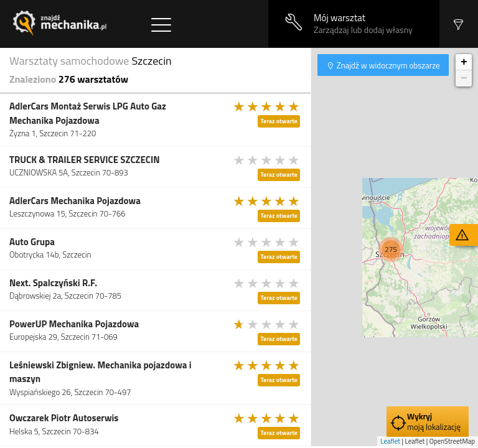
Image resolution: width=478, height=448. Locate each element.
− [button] (464, 78)
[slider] (267, 106)
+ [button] (464, 62)
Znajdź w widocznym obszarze (387, 65)
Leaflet (390, 441)
